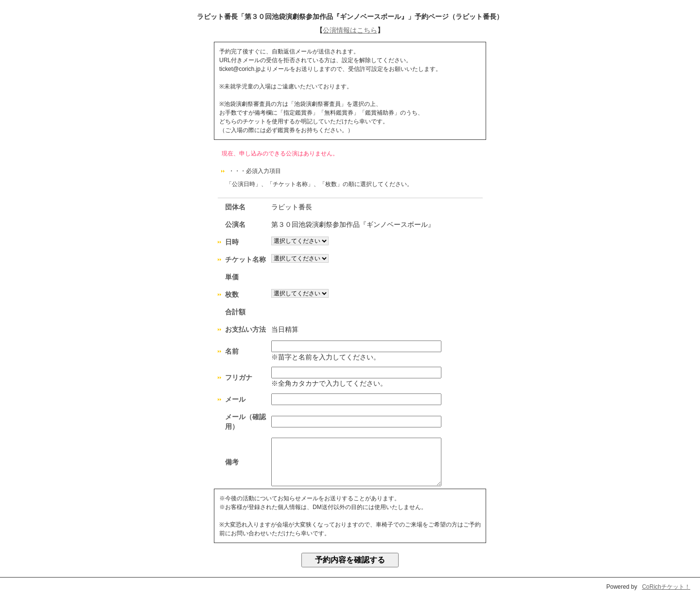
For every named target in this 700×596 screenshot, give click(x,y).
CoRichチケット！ (666, 587)
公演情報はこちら (350, 30)
